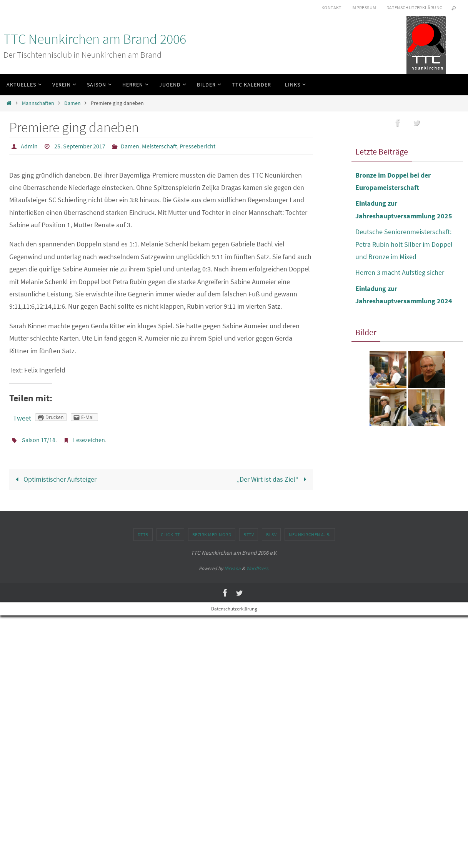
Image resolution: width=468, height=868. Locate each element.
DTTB (143, 535)
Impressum (364, 7)
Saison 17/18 (39, 440)
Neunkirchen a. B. (310, 535)
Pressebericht (197, 146)
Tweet (22, 418)
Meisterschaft (159, 146)
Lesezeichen (89, 440)
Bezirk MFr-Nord (212, 535)
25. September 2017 (80, 146)
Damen (72, 103)
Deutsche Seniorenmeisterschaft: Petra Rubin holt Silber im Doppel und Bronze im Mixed (404, 244)
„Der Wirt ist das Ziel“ (273, 479)
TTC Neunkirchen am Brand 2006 (95, 39)
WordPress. (258, 568)
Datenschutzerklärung (415, 7)
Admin (29, 146)
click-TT (170, 535)
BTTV (249, 535)
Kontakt (331, 7)
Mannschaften (38, 103)
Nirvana (232, 568)
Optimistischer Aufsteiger (54, 479)
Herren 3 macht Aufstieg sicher (400, 272)
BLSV (271, 535)
